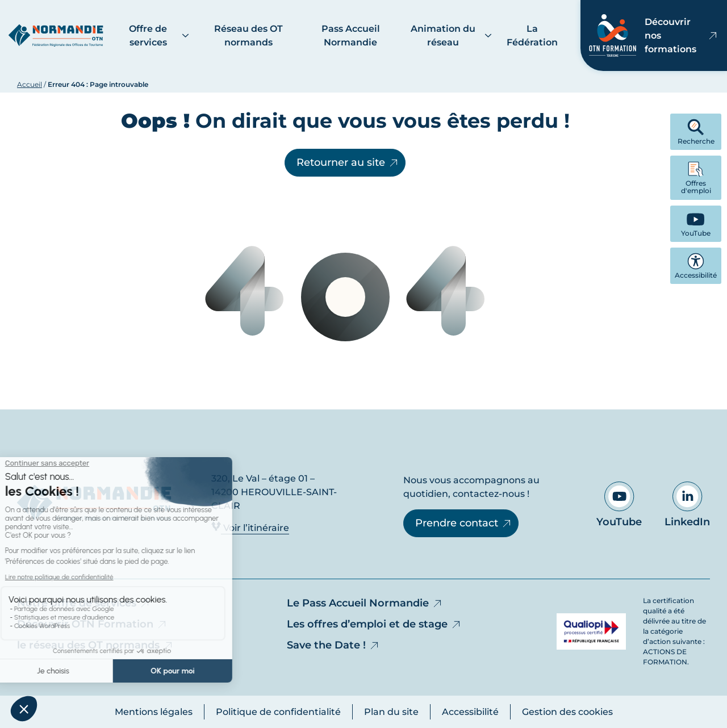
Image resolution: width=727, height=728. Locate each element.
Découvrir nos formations (654, 35)
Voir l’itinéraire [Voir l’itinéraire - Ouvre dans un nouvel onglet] (250, 527)
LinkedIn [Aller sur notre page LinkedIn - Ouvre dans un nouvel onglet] (687, 505)
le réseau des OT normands (95, 645)
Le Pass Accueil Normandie (365, 603)
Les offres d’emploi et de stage (374, 624)
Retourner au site (348, 162)
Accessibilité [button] (696, 266)
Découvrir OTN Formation (92, 624)
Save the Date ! (333, 645)
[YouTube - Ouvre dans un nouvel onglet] (696, 224)
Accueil (30, 84)
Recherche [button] (696, 132)
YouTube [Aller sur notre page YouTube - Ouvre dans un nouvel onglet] (619, 505)
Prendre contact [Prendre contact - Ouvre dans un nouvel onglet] (464, 523)
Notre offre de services (84, 603)
